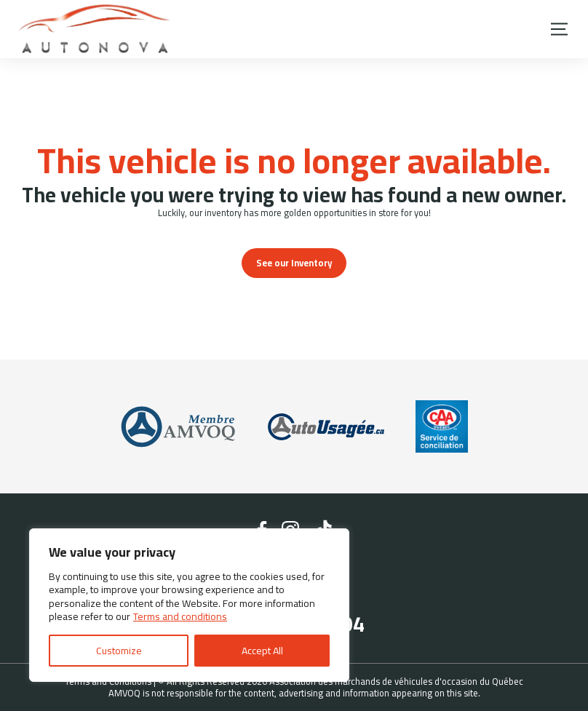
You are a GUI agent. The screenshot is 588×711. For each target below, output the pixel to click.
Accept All (262, 651)
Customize (119, 651)
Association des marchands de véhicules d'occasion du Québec (396, 681)
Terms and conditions (180, 616)
